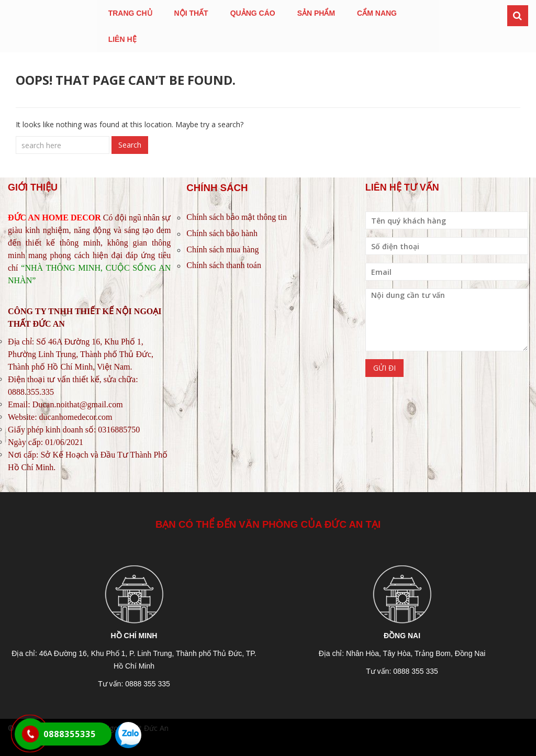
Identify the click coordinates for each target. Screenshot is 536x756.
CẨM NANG (377, 13)
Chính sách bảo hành (222, 233)
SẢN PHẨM (316, 13)
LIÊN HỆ (122, 39)
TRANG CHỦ (130, 13)
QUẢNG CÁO (253, 13)
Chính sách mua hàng (222, 249)
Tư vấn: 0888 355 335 (134, 684)
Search (130, 145)
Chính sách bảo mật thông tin (237, 217)
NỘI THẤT (191, 13)
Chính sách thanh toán (224, 265)
